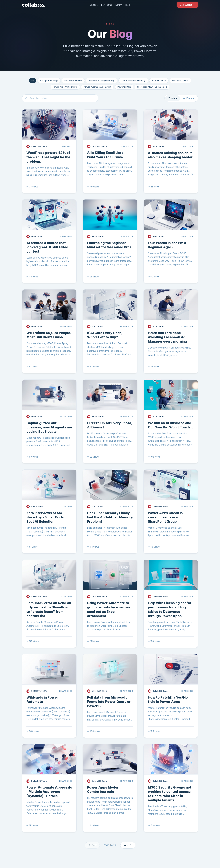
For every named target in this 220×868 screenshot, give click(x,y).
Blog (128, 5)
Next (128, 845)
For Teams (107, 5)
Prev (92, 845)
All (33, 80)
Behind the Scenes (73, 80)
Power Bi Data (124, 87)
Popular (189, 98)
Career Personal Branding (133, 80)
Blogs (110, 24)
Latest (173, 98)
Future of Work (159, 80)
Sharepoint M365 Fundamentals (152, 87)
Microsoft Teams (181, 80)
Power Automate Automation (97, 87)
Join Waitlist (188, 5)
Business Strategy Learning (102, 80)
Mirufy (119, 5)
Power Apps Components (65, 87)
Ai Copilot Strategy (49, 80)
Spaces (94, 5)
